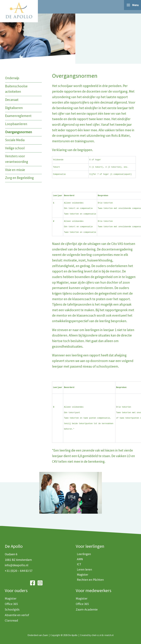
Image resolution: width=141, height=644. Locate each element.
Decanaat (12, 100)
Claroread (11, 620)
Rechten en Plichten (90, 582)
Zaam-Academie (87, 609)
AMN (79, 560)
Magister (82, 576)
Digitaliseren (14, 108)
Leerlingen (83, 554)
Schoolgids (12, 609)
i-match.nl (109, 635)
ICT (78, 565)
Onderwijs (12, 78)
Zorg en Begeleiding (19, 178)
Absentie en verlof (17, 615)
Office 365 (11, 604)
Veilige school (15, 148)
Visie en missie (15, 170)
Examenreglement (18, 116)
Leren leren (84, 571)
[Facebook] (33, 583)
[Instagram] (40, 583)
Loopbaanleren (16, 124)
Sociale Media (15, 140)
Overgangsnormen (19, 132)
